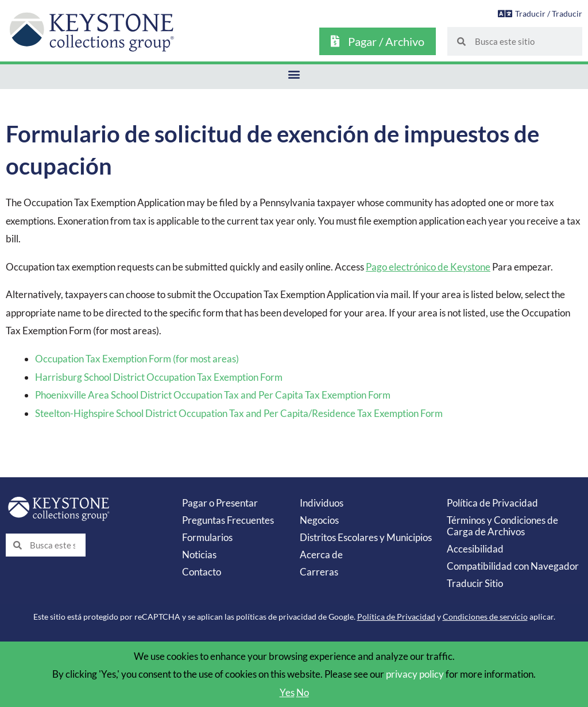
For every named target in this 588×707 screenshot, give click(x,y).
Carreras (319, 572)
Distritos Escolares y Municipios (366, 537)
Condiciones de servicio (485, 617)
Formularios (207, 537)
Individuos (322, 503)
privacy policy (415, 674)
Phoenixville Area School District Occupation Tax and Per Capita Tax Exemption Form (213, 395)
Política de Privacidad (492, 503)
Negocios (319, 520)
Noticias (199, 555)
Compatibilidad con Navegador (513, 566)
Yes (287, 692)
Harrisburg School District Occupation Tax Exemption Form (159, 377)
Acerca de (321, 555)
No (303, 692)
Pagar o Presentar (220, 503)
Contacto (202, 572)
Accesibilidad (475, 549)
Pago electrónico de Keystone (428, 267)
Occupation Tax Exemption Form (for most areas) (137, 359)
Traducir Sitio (475, 583)
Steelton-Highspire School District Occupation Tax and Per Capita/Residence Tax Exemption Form (239, 413)
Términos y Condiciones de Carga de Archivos (502, 526)
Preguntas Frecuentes (228, 520)
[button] (294, 74)
